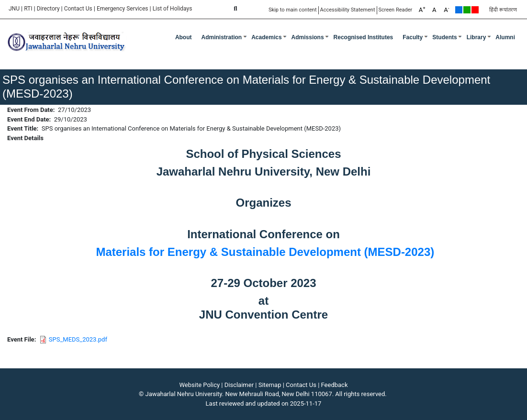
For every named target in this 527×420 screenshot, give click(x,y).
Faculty (413, 37)
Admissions (308, 37)
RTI (28, 9)
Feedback (335, 385)
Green (467, 10)
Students (444, 37)
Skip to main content (293, 10)
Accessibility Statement (348, 10)
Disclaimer (239, 385)
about (184, 37)
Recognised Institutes (364, 37)
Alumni (505, 37)
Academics (266, 37)
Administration (222, 37)
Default (459, 10)
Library (477, 37)
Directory (48, 9)
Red (475, 10)
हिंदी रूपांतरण (503, 10)
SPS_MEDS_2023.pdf (78, 339)
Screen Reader (396, 10)
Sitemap (270, 385)
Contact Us (78, 9)
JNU (14, 9)
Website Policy (200, 385)
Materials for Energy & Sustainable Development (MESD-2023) (265, 252)
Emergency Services (123, 9)
